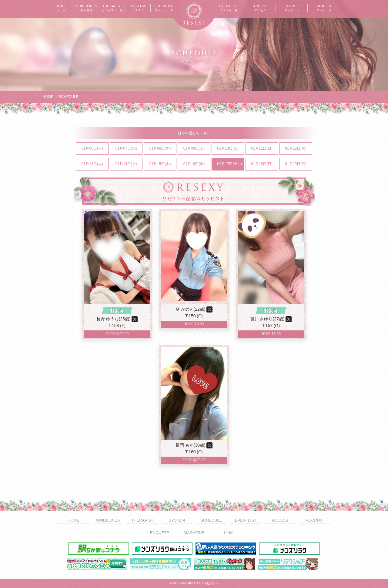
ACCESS (260, 8)
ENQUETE (324, 8)
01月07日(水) (129, 149)
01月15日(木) (163, 164)
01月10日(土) (231, 149)
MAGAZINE (194, 533)
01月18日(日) (264, 164)
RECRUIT (292, 8)
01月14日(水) (129, 164)
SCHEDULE (164, 8)
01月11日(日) (264, 149)
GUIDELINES (87, 8)
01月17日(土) (231, 164)
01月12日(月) (298, 149)
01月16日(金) (197, 164)
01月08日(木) (163, 149)
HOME (61, 8)
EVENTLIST (229, 8)
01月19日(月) (298, 164)
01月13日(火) (95, 164)
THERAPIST (112, 8)
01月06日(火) (95, 149)
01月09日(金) (197, 149)
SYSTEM (138, 8)
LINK (228, 533)
